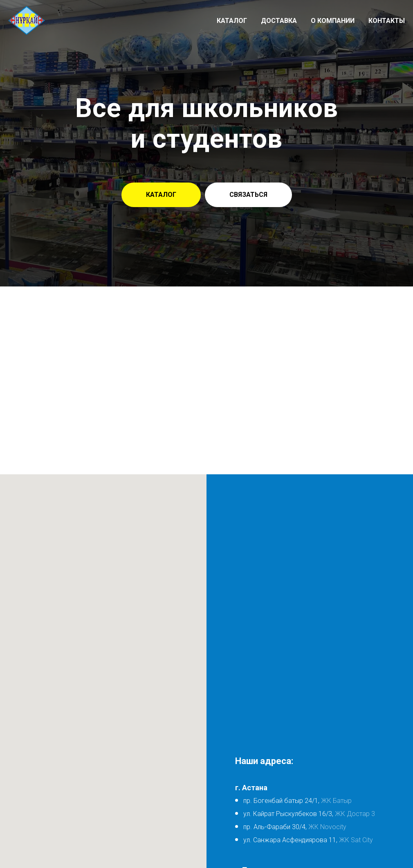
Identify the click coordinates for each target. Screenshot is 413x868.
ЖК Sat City (356, 840)
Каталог (232, 21)
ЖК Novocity (327, 827)
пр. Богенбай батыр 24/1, (281, 801)
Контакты (387, 21)
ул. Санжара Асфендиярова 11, (290, 840)
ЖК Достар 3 (355, 814)
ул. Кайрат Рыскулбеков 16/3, (289, 814)
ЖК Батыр (336, 801)
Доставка (279, 21)
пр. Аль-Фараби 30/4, (275, 827)
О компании (333, 21)
